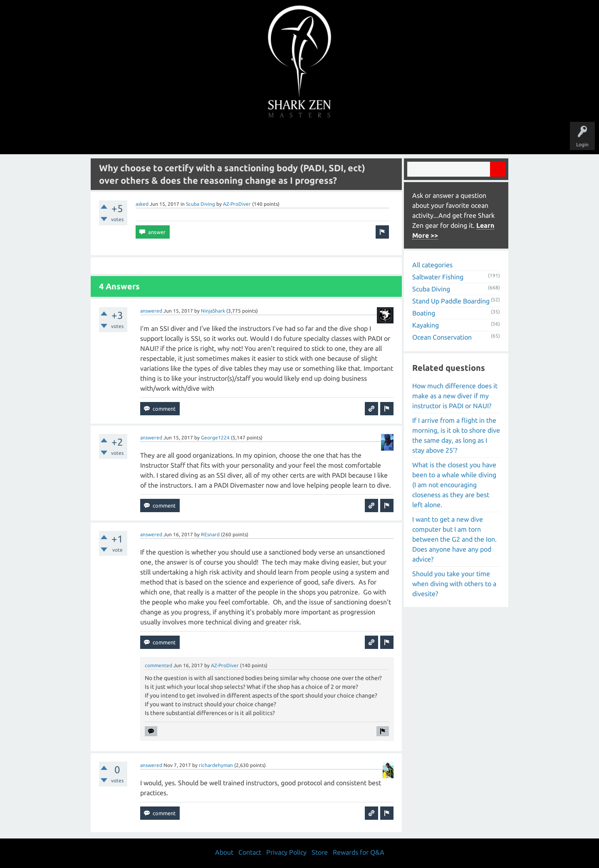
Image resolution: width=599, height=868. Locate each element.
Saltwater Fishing (438, 277)
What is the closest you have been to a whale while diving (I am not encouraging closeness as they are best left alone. (454, 485)
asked (142, 204)
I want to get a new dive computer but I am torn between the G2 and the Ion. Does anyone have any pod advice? (454, 539)
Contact (250, 852)
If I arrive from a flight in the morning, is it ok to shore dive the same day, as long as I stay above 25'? (456, 435)
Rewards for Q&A (359, 852)
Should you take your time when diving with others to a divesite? (454, 584)
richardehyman (216, 765)
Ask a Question (334, 138)
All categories (432, 265)
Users (300, 138)
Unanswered (242, 138)
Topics (274, 138)
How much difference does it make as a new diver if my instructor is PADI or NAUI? (455, 396)
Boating (424, 313)
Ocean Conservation (442, 337)
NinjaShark (213, 311)
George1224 (215, 438)
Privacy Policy (286, 852)
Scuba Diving (200, 204)
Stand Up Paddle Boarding (451, 301)
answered (151, 311)
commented (158, 665)
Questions (207, 138)
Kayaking (426, 325)
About (370, 138)
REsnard (210, 534)
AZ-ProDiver (237, 204)
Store (395, 138)
